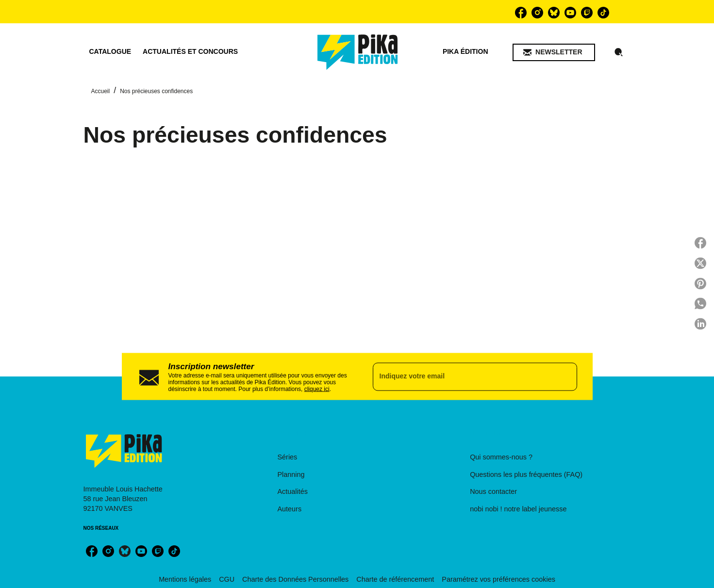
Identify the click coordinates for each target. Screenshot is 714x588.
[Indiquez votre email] (463, 376)
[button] (554, 52)
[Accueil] (358, 52)
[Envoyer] (565, 376)
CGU (227, 579)
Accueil (101, 91)
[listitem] (521, 13)
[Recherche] (619, 52)
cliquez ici (317, 389)
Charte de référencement (395, 579)
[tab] (110, 52)
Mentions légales (185, 579)
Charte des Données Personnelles (295, 579)
